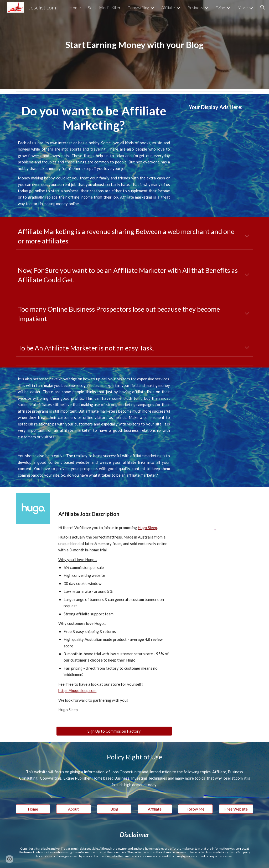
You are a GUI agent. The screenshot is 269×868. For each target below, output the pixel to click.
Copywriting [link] (138, 7)
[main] (135, 45)
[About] (73, 809)
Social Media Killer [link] (104, 7)
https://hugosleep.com (77, 691)
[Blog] (114, 809)
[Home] (33, 809)
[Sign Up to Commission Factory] (114, 731)
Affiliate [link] (168, 7)
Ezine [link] (220, 7)
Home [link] (75, 7)
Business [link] (195, 7)
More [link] (243, 7)
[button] (263, 7)
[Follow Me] (195, 809)
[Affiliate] (155, 809)
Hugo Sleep (147, 528)
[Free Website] (236, 809)
